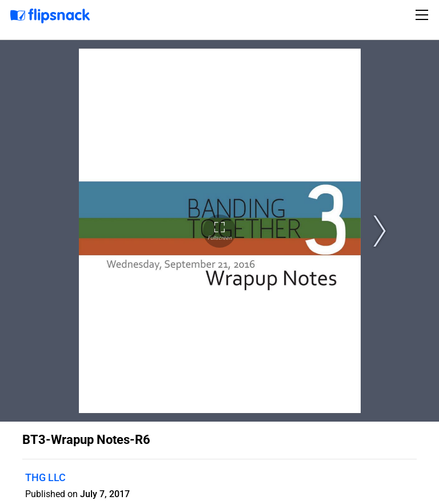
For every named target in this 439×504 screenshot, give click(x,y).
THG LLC (45, 477)
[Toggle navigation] (424, 15)
